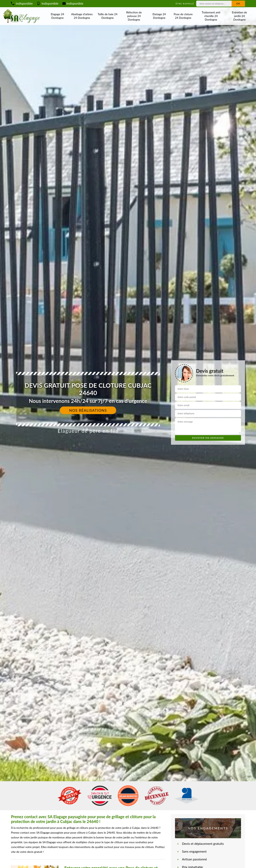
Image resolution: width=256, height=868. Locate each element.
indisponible (22, 3)
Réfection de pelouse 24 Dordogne (134, 16)
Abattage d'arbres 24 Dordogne (82, 16)
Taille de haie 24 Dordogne (107, 16)
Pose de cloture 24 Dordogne (183, 16)
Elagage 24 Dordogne (57, 16)
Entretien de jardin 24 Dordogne (239, 16)
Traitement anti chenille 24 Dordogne (211, 16)
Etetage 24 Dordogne (159, 16)
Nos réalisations (88, 410)
